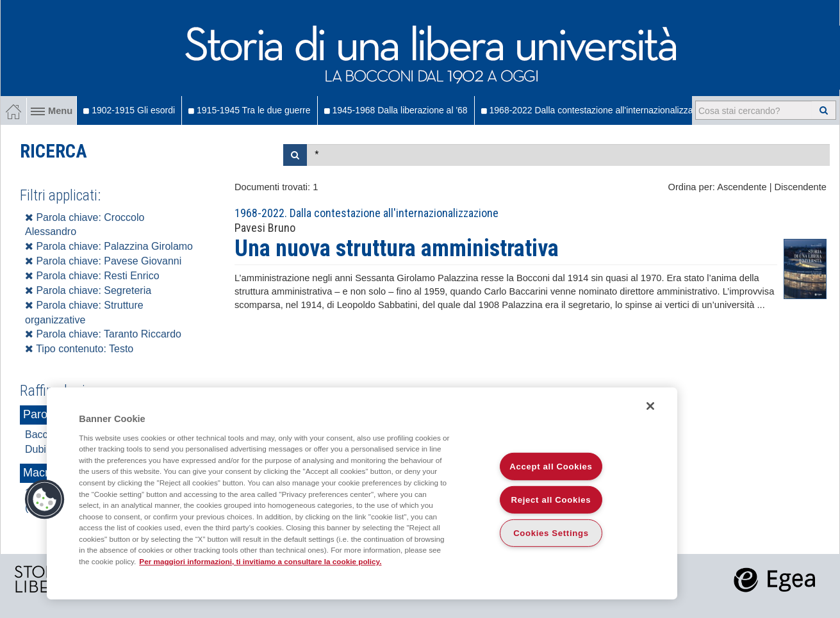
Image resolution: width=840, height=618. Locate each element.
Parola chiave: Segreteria (88, 290)
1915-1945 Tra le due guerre (249, 110)
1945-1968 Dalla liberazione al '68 (396, 110)
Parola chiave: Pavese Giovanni (103, 261)
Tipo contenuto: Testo (79, 349)
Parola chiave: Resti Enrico (92, 276)
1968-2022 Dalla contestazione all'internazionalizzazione (598, 110)
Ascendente (742, 187)
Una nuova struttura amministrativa (397, 248)
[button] (45, 500)
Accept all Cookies (551, 467)
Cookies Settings (551, 533)
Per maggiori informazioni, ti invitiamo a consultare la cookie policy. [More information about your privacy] (260, 561)
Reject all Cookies (551, 500)
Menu (52, 111)
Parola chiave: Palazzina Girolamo (109, 246)
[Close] (650, 406)
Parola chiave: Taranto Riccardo (103, 334)
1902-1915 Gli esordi (129, 110)
